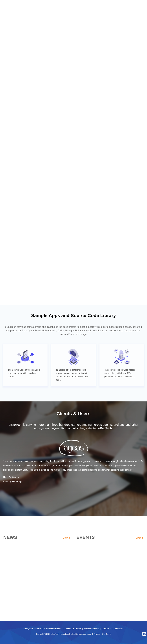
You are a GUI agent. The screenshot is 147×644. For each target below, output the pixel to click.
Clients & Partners (73, 629)
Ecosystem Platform (32, 629)
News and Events (92, 629)
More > (66, 538)
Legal (89, 634)
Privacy (97, 634)
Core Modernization (53, 629)
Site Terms (107, 634)
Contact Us (119, 629)
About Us (106, 629)
